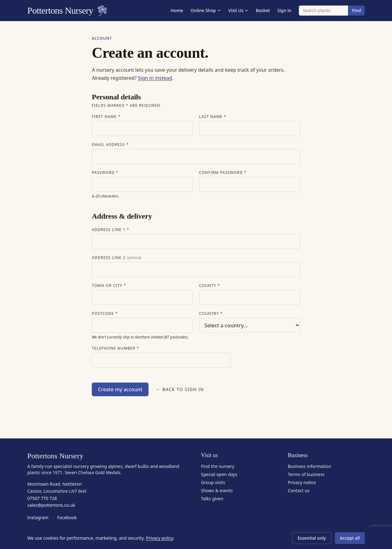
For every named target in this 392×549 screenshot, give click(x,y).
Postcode (105, 314)
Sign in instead (155, 78)
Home (177, 10)
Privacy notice (302, 482)
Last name (213, 117)
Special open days (219, 474)
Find (356, 10)
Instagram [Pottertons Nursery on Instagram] (38, 517)
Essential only (312, 538)
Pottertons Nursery (67, 11)
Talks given (212, 499)
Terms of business (306, 474)
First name (106, 117)
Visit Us (238, 10)
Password (105, 173)
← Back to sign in (180, 389)
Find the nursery (218, 466)
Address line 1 (111, 230)
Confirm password (223, 173)
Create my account (120, 389)
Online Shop (205, 10)
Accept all (350, 538)
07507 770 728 (42, 498)
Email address (110, 145)
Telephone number (116, 348)
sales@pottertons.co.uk (51, 505)
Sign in (284, 10)
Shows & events (217, 490)
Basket (263, 10)
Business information (310, 466)
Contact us (299, 490)
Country (211, 314)
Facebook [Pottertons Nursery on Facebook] (67, 517)
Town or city (109, 286)
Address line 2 (116, 258)
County (209, 286)
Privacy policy (159, 538)
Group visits (213, 482)
